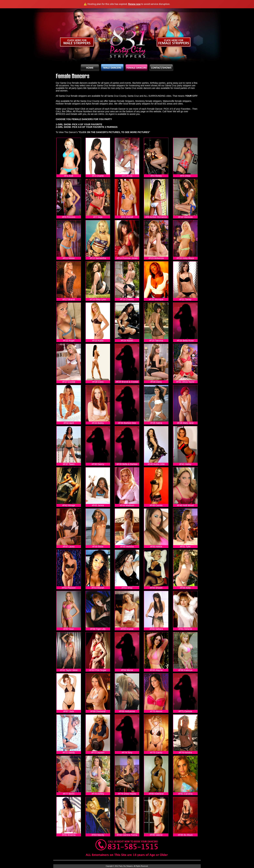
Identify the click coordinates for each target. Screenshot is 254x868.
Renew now (134, 4)
